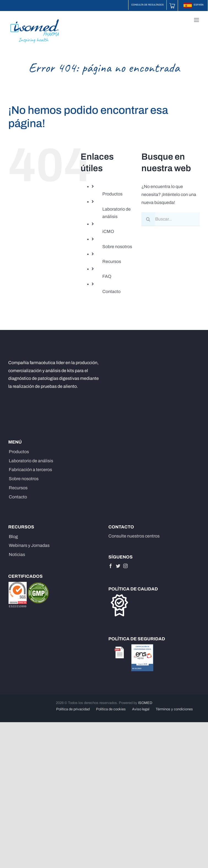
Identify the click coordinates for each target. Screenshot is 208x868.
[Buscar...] (171, 219)
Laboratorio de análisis (31, 461)
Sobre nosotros (117, 247)
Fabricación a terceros (30, 470)
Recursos (112, 261)
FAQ (107, 276)
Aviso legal (141, 709)
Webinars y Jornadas (29, 545)
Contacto (111, 291)
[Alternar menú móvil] (197, 20)
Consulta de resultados (147, 5)
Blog (13, 537)
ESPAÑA (194, 5)
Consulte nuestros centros (134, 536)
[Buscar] (148, 219)
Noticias (17, 554)
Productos (112, 194)
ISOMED (145, 703)
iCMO (108, 231)
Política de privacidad (73, 709)
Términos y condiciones (174, 709)
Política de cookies (111, 709)
